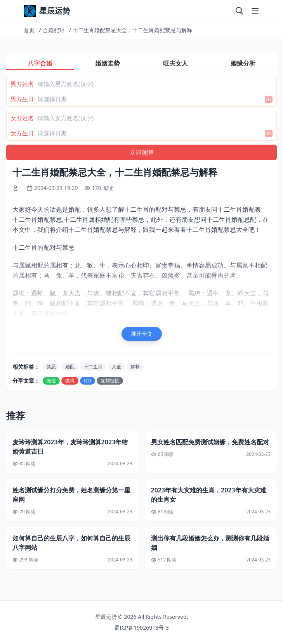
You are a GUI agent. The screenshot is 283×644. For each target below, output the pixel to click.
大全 (116, 367)
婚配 (70, 367)
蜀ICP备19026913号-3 (141, 628)
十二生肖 (93, 367)
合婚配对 (54, 30)
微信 (51, 381)
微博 (70, 381)
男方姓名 (22, 84)
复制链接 (110, 381)
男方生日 (22, 99)
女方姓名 (22, 118)
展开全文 (142, 334)
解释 (135, 367)
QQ (88, 381)
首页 (29, 30)
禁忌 (51, 367)
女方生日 (22, 133)
